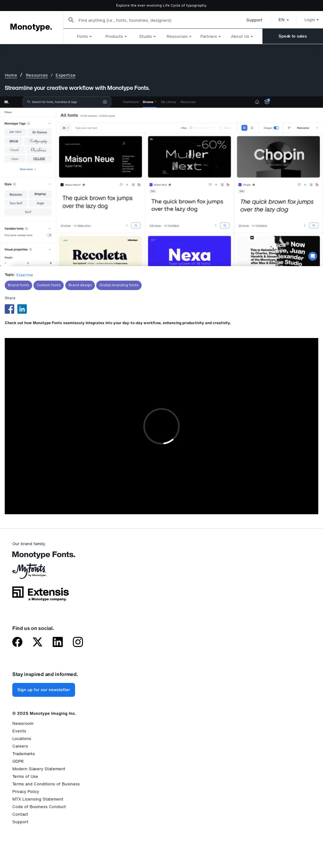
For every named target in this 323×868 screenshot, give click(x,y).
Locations (22, 739)
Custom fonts (49, 285)
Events (19, 731)
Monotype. (31, 27)
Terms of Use (25, 776)
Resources (37, 75)
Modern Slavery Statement (39, 769)
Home (11, 75)
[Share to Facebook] (9, 309)
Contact (20, 814)
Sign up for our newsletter (44, 690)
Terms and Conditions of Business (46, 784)
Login (304, 20)
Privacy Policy (26, 792)
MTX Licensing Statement (38, 799)
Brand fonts (18, 285)
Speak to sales (293, 36)
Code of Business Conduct (39, 807)
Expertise (65, 75)
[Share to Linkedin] (22, 309)
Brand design (80, 285)
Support (247, 20)
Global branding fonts (119, 285)
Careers (20, 746)
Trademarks (24, 754)
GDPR (18, 761)
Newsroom (23, 723)
